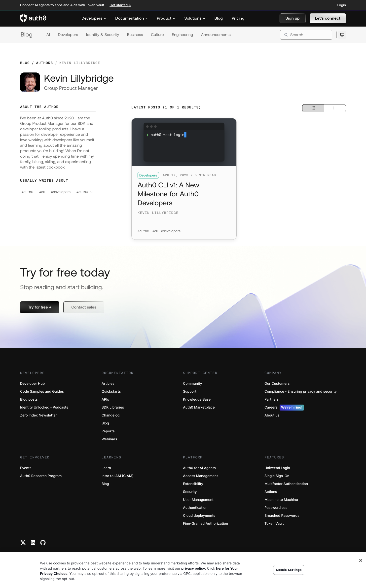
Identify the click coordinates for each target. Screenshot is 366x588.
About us (272, 415)
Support (190, 392)
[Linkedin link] (33, 543)
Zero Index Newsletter (38, 415)
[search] (306, 35)
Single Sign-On (277, 476)
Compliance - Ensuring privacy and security (301, 392)
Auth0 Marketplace (199, 407)
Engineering (183, 35)
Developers (68, 35)
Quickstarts (111, 392)
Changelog (110, 415)
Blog (27, 35)
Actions (271, 492)
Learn (106, 468)
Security (190, 492)
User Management (198, 500)
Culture (157, 35)
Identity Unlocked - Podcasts (44, 407)
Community (193, 384)
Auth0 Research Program (41, 476)
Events (26, 468)
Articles (108, 384)
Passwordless (276, 508)
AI (48, 35)
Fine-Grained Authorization (205, 524)
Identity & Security (102, 35)
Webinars (109, 439)
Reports (108, 431)
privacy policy (193, 569)
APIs (105, 399)
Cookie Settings (289, 570)
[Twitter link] (23, 543)
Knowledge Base (197, 399)
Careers (284, 408)
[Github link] (43, 543)
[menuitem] (94, 18)
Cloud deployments (199, 516)
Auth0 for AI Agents (199, 468)
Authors (44, 63)
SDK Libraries (113, 407)
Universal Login (277, 468)
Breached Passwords (282, 516)
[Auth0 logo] (33, 18)
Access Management (200, 476)
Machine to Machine (281, 500)
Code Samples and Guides (42, 392)
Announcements (216, 35)
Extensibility (193, 484)
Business (135, 35)
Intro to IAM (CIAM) (118, 476)
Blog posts (29, 399)
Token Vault (274, 524)
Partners (272, 399)
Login (342, 5)
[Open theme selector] (342, 35)
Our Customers (277, 384)
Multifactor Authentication (286, 484)
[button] (293, 18)
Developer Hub (32, 384)
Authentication (195, 508)
